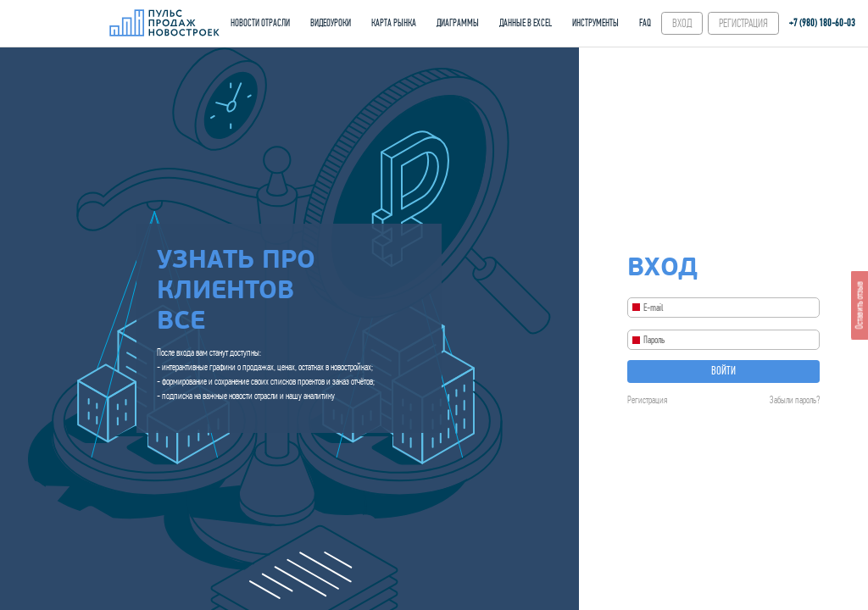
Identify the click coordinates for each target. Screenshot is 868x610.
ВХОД (682, 23)
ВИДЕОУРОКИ (331, 23)
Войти (723, 371)
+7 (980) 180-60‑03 (822, 23)
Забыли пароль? (795, 400)
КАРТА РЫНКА (394, 23)
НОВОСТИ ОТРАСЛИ (260, 23)
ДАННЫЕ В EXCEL (526, 23)
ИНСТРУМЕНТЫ (595, 23)
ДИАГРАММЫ (458, 23)
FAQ (645, 23)
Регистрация (647, 400)
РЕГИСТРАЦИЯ (743, 23)
